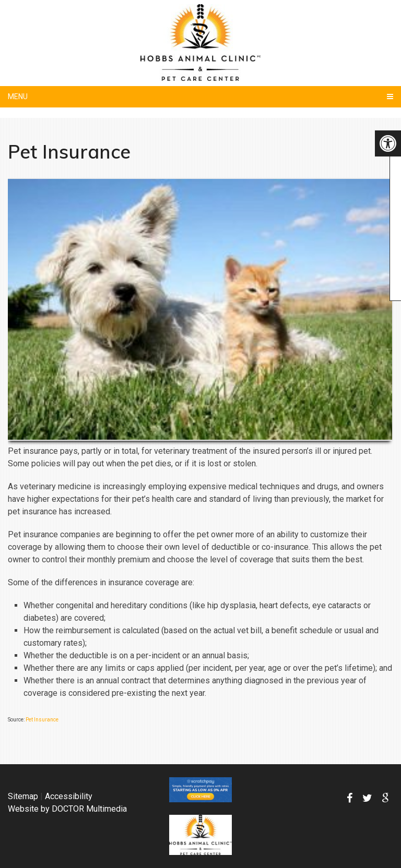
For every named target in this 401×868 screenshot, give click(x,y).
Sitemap (23, 796)
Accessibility (69, 796)
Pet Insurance (42, 720)
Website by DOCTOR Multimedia (67, 809)
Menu (18, 97)
